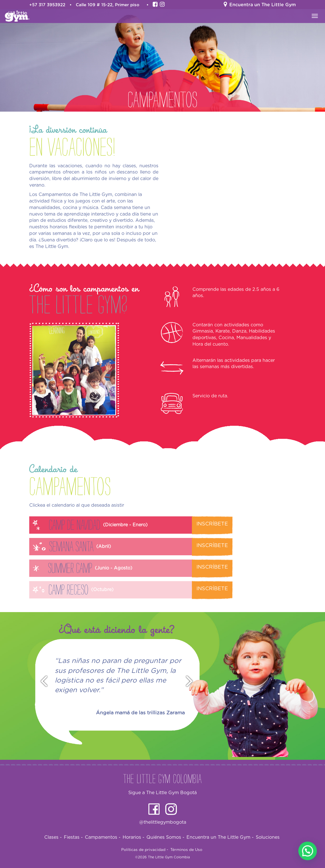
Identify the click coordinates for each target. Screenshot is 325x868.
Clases (53, 837)
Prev (41, 682)
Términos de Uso (186, 850)
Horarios (134, 837)
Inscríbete (212, 524)
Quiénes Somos (165, 837)
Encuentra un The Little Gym (220, 837)
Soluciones (268, 837)
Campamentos (103, 837)
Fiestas (73, 837)
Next (192, 682)
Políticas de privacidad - (145, 850)
